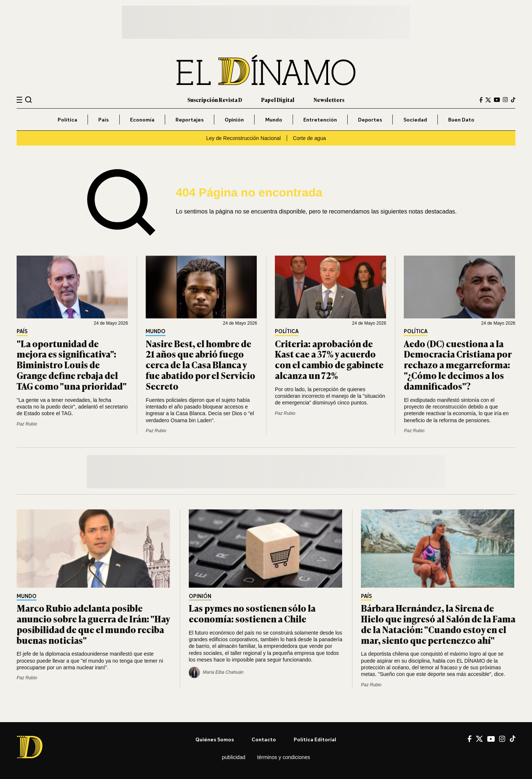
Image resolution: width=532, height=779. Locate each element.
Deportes (370, 119)
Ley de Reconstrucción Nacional (243, 138)
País (103, 119)
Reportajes (190, 119)
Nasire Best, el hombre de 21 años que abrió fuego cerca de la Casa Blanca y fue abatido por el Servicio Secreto (200, 365)
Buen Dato (461, 119)
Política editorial (315, 739)
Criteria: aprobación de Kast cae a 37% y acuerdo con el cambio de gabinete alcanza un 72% (329, 359)
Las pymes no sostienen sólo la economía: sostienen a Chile (252, 613)
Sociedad (415, 119)
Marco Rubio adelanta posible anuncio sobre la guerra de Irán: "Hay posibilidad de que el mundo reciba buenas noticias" (93, 624)
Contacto (264, 739)
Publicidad (234, 757)
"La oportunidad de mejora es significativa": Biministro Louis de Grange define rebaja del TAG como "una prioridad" (72, 365)
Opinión (234, 119)
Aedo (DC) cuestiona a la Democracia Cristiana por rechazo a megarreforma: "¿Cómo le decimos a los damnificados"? (458, 365)
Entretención (320, 119)
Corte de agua (309, 138)
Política (67, 119)
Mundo (274, 119)
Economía (142, 119)
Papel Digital (278, 100)
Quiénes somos (215, 739)
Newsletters (329, 100)
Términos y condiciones (284, 757)
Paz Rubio (27, 424)
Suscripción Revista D (215, 100)
